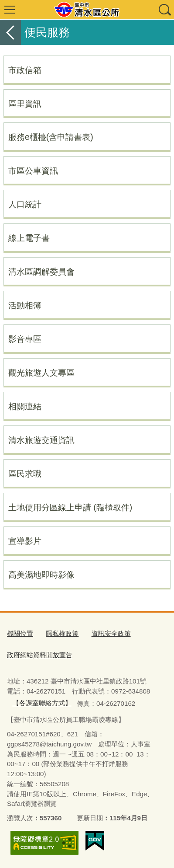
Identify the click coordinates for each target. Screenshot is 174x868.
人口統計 (25, 204)
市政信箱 (25, 70)
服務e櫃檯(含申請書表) (51, 137)
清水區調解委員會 (41, 272)
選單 (10, 10)
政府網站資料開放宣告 (40, 655)
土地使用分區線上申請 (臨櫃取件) (70, 507)
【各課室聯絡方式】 (42, 703)
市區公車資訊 (33, 171)
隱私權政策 (62, 633)
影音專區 (25, 339)
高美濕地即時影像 (41, 575)
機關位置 (20, 633)
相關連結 (25, 406)
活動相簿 (25, 305)
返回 (10, 32)
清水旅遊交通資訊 (41, 440)
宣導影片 (25, 541)
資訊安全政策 (111, 633)
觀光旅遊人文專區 (41, 373)
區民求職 (25, 474)
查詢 (164, 10)
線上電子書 (29, 238)
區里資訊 (25, 104)
